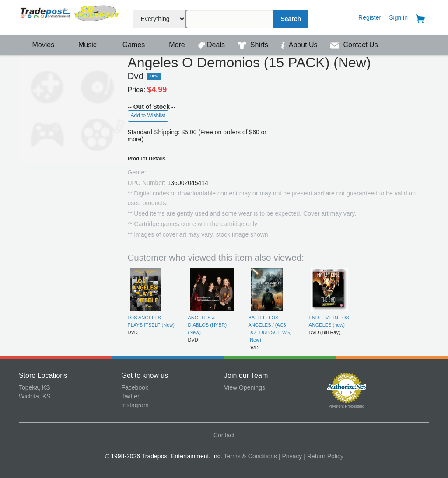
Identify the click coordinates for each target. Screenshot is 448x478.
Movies (38, 45)
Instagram (135, 405)
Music (83, 45)
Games (128, 45)
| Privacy (290, 456)
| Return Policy (324, 456)
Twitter (131, 396)
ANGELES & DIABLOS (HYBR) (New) (208, 325)
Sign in (398, 17)
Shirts (254, 45)
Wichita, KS (35, 396)
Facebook (135, 387)
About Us (300, 45)
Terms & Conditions (250, 456)
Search (291, 19)
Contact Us (354, 45)
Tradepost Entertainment (70, 16)
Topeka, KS (35, 387)
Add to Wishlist (148, 115)
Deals (212, 45)
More (172, 45)
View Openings (245, 387)
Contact (224, 435)
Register (370, 17)
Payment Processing (346, 406)
